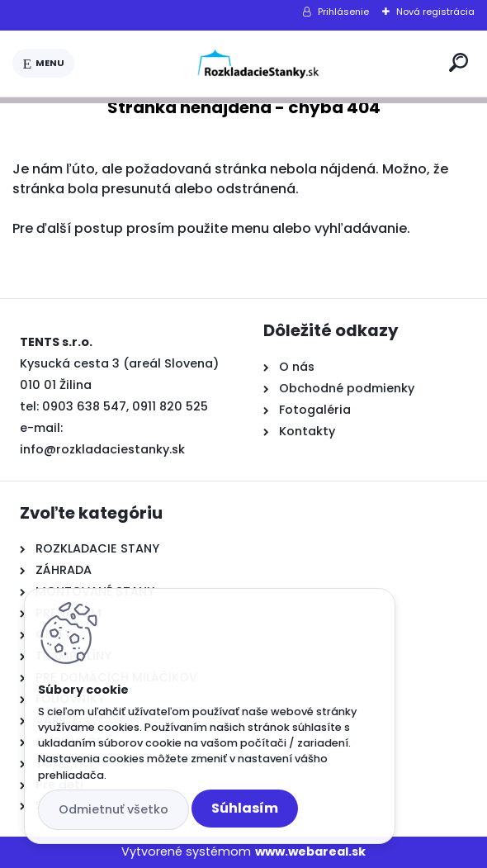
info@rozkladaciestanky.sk (102, 449)
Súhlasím (245, 808)
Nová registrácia (435, 12)
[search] (459, 62)
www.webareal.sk (310, 851)
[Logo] (258, 64)
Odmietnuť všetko (113, 809)
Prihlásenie (343, 12)
